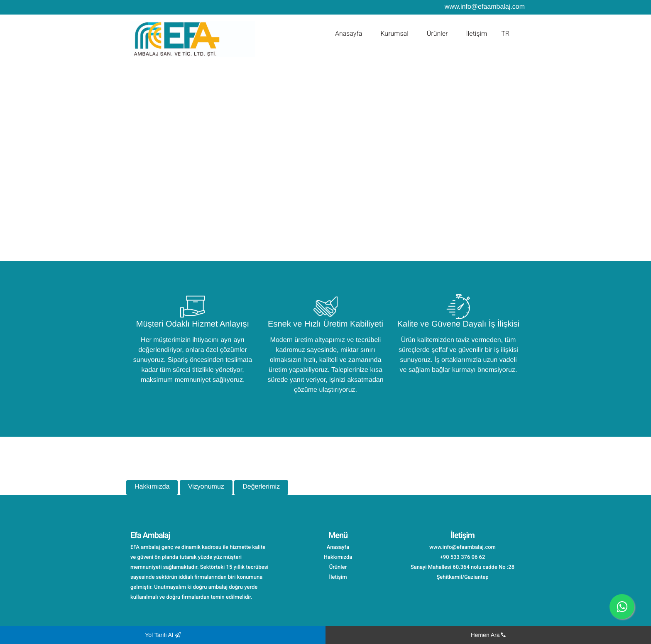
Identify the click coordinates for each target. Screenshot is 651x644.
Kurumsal (394, 33)
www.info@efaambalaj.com (485, 7)
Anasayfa (349, 33)
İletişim (477, 33)
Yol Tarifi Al (163, 635)
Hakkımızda (152, 487)
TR (505, 33)
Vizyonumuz (206, 487)
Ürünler (437, 33)
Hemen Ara (488, 635)
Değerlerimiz (261, 487)
